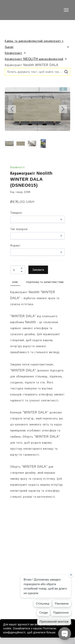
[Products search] (37, 72)
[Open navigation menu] (66, 10)
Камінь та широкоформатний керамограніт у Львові (34, 44)
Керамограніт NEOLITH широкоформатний (34, 59)
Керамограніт (13, 53)
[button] (66, 72)
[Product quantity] (17, 270)
